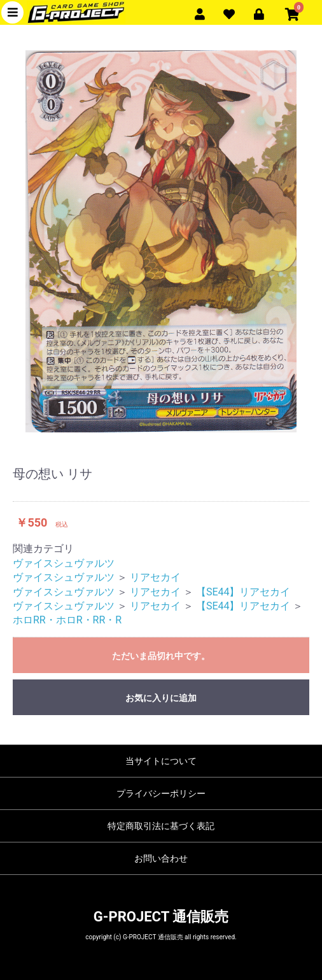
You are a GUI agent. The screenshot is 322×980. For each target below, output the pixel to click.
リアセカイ (155, 577)
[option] (161, 241)
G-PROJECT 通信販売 (161, 917)
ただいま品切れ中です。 (161, 656)
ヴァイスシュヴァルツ (64, 563)
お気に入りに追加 (161, 698)
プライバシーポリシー (161, 793)
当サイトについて (161, 761)
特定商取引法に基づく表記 (161, 826)
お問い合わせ (161, 858)
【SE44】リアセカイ (243, 592)
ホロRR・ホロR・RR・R (67, 620)
